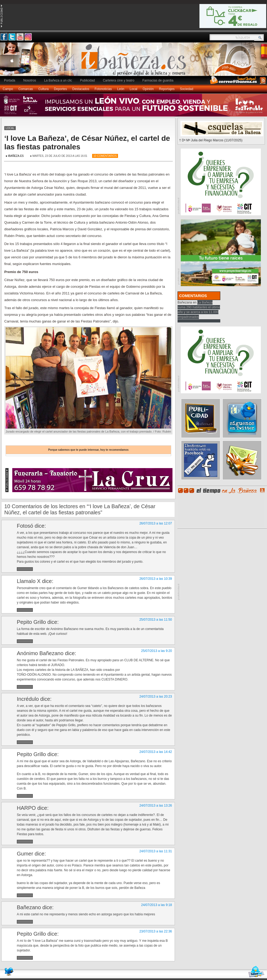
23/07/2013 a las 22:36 (156, 931)
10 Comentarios (105, 156)
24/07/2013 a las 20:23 (156, 697)
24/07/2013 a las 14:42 (156, 752)
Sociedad (187, 89)
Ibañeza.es (135, 62)
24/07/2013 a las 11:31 (156, 851)
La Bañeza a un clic (58, 80)
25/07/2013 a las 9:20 (157, 651)
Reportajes (167, 89)
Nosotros (30, 80)
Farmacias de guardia (158, 80)
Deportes (60, 89)
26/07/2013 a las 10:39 (156, 579)
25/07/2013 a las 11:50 (156, 620)
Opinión (148, 89)
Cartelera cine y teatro (119, 80)
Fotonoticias (103, 89)
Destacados (81, 89)
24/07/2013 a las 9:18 (157, 905)
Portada (10, 80)
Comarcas (26, 89)
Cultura (43, 89)
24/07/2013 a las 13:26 (156, 806)
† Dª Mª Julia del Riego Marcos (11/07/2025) (211, 140)
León (121, 89)
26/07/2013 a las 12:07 (156, 523)
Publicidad (87, 80)
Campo (8, 89)
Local (134, 89)
